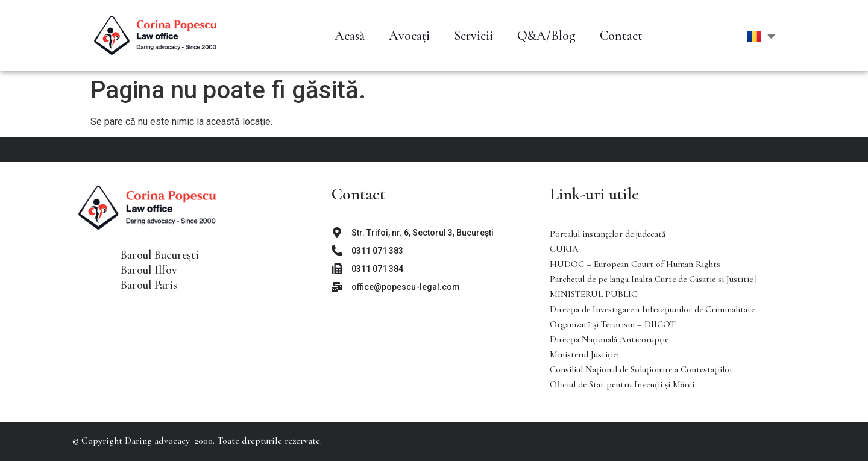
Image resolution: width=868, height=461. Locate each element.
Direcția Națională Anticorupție (609, 339)
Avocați (409, 36)
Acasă (350, 36)
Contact (621, 36)
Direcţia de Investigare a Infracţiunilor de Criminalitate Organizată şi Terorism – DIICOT (652, 317)
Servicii (473, 36)
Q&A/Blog (546, 36)
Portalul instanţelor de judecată (608, 234)
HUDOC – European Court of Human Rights (635, 264)
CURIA (564, 249)
